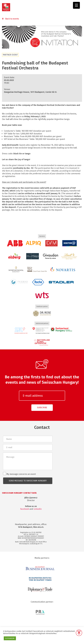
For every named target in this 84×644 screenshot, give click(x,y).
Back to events (12, 19)
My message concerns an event (19, 474)
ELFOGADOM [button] (10, 638)
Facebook (25, 509)
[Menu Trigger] (76, 5)
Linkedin (38, 509)
